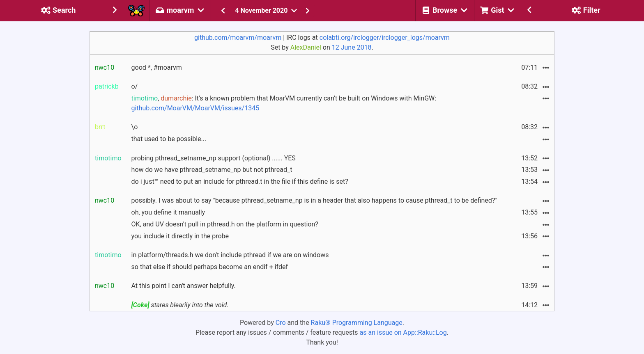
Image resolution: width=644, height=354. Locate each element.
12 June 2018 (352, 47)
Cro (281, 323)
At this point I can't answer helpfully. (184, 286)
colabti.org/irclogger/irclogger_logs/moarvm (385, 38)
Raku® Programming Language (357, 323)
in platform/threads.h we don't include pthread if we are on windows (230, 255)
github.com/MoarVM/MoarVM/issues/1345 (195, 108)
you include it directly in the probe (180, 236)
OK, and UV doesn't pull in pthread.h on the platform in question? (225, 224)
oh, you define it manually (168, 212)
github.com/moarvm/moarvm (238, 38)
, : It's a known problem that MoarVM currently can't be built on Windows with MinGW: (284, 103)
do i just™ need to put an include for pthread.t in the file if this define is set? (240, 182)
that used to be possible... (169, 139)
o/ (135, 86)
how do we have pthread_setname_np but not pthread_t (212, 170)
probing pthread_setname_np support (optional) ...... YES (214, 158)
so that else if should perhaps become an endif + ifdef (210, 267)
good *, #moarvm (157, 67)
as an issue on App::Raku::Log (403, 332)
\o (135, 127)
